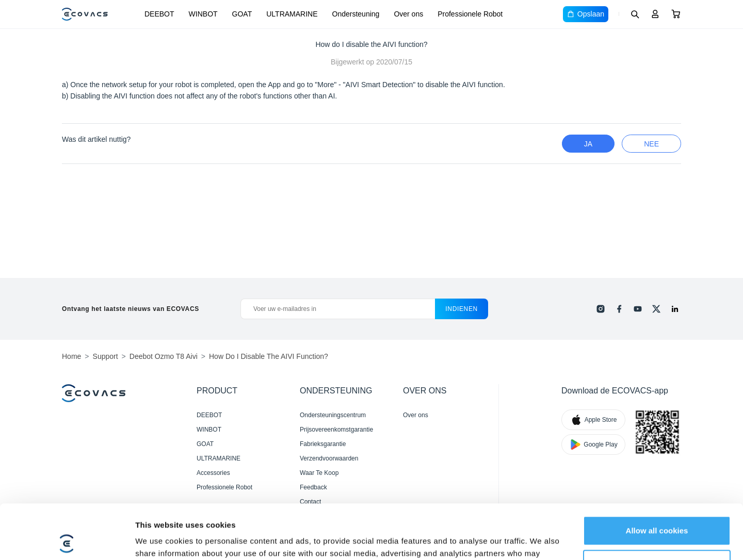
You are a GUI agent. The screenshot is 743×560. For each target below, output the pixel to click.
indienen (462, 309)
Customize (657, 510)
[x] (656, 309)
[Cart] (676, 14)
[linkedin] (675, 309)
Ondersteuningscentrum (333, 415)
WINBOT (203, 14)
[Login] (655, 14)
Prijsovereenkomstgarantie (336, 430)
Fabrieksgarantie (323, 444)
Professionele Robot (470, 14)
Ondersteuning (356, 14)
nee (651, 144)
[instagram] (601, 309)
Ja (588, 144)
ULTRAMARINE (292, 14)
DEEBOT (159, 14)
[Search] (635, 14)
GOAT (242, 14)
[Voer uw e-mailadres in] (338, 309)
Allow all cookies (657, 476)
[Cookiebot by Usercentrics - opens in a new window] (67, 540)
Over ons (408, 14)
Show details (159, 540)
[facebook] (619, 309)
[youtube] (638, 309)
